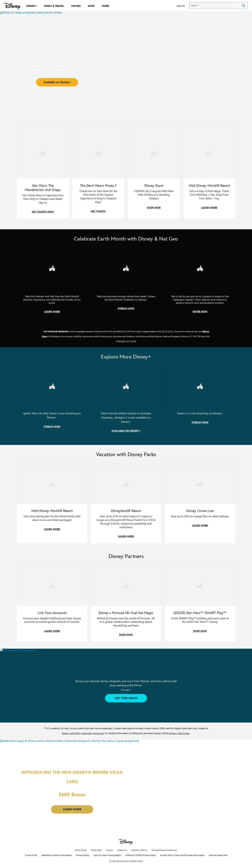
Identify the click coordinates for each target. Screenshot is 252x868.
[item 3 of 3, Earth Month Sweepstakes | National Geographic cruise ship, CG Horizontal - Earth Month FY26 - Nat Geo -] (200, 267)
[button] (182, 6)
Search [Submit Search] (244, 6)
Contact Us (122, 848)
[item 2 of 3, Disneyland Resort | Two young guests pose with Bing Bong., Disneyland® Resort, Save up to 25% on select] (126, 482)
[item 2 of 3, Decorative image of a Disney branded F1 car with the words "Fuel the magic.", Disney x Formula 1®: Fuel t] (126, 584)
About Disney (81, 848)
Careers (109, 848)
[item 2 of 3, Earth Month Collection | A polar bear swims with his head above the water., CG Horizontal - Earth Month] (126, 267)
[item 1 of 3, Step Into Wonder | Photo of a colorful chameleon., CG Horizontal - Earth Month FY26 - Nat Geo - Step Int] (52, 267)
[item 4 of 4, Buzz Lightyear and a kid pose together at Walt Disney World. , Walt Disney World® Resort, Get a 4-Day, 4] (209, 152)
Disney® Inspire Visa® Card (164, 848)
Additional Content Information (57, 854)
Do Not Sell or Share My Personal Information (182, 854)
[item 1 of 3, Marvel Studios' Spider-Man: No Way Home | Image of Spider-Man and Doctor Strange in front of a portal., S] (52, 385)
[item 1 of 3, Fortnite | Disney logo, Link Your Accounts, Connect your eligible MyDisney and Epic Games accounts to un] (52, 584)
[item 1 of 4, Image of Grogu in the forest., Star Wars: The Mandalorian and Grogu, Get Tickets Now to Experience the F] (43, 152)
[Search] (214, 6)
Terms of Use (31, 854)
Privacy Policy (83, 854)
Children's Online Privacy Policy (141, 854)
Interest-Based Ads (218, 854)
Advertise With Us (139, 848)
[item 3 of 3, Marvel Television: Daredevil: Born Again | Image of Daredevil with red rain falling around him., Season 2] (200, 385)
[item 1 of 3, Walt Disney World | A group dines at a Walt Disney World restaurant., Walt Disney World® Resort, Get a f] (52, 482)
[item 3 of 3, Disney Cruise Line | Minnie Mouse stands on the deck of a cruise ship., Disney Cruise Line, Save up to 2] (200, 482)
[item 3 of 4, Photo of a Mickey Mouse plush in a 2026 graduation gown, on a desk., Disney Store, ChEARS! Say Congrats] (154, 152)
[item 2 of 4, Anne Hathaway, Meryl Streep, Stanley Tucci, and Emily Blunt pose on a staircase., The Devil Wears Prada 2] (98, 152)
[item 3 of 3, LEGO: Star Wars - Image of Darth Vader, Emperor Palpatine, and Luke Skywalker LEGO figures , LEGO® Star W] (200, 584)
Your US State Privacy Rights (107, 854)
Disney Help (96, 848)
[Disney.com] (12, 6)
